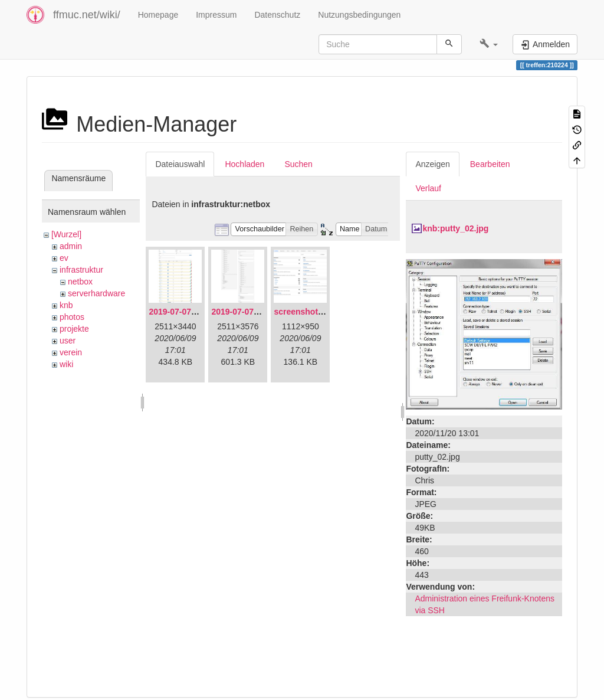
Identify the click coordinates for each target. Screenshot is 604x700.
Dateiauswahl (180, 164)
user (68, 341)
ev (64, 258)
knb (66, 305)
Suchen (298, 164)
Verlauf (428, 188)
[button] (489, 44)
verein (71, 352)
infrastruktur (81, 270)
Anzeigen (432, 164)
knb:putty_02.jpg (455, 228)
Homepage (158, 15)
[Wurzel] (66, 234)
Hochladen (244, 164)
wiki (66, 364)
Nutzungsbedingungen (359, 15)
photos (72, 317)
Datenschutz (277, 15)
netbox (80, 282)
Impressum (216, 15)
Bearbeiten (490, 164)
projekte (74, 329)
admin (71, 246)
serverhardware (96, 293)
